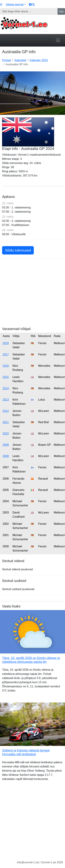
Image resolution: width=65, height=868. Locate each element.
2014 (6, 388)
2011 (6, 422)
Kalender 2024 (39, 60)
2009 (6, 445)
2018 (6, 343)
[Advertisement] (32, 294)
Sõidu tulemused (18, 250)
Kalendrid (20, 60)
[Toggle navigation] (58, 40)
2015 (6, 377)
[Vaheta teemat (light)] (13, 5)
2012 (6, 411)
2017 (6, 354)
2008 (6, 456)
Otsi (61, 11)
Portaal (6, 60)
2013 (6, 400)
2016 (6, 366)
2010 (6, 433)
